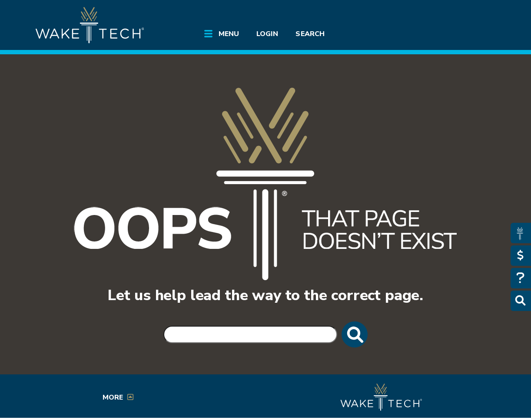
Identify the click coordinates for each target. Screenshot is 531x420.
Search (310, 34)
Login (267, 34)
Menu (229, 34)
